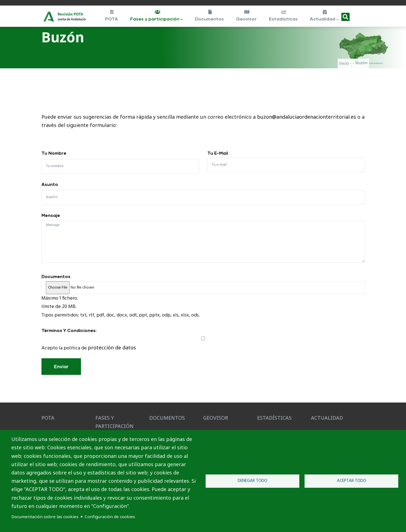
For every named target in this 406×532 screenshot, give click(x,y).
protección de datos (112, 347)
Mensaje (51, 215)
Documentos (209, 15)
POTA (112, 15)
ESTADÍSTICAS (274, 418)
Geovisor (247, 15)
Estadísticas (283, 15)
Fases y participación (157, 16)
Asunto (50, 184)
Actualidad (324, 16)
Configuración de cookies (110, 517)
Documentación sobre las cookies (45, 517)
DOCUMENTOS (167, 418)
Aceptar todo (352, 481)
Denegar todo (252, 481)
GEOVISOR (216, 418)
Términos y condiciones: (69, 330)
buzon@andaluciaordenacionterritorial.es (307, 117)
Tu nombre (54, 153)
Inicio (344, 63)
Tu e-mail (218, 153)
